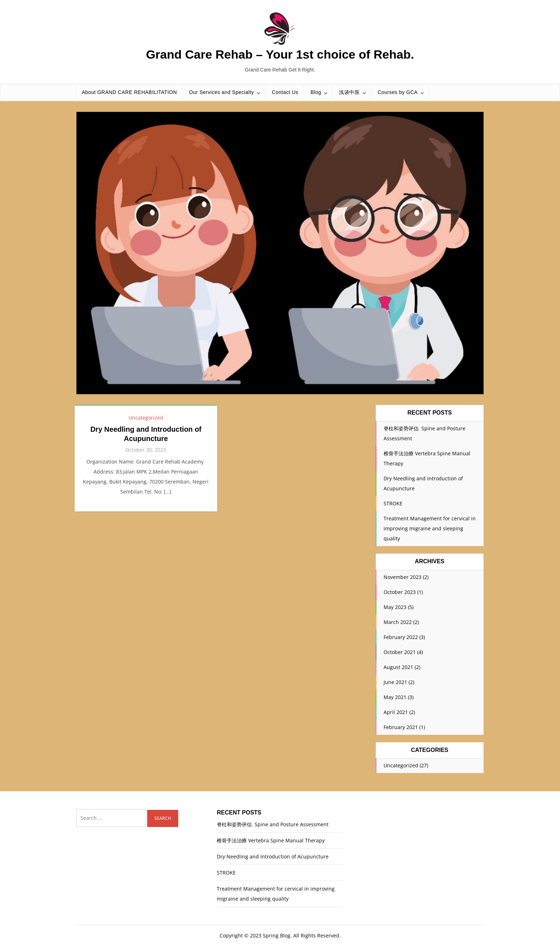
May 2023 (395, 607)
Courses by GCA (397, 92)
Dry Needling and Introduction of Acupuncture (273, 856)
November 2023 (402, 577)
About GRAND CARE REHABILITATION (129, 92)
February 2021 (401, 727)
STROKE (393, 503)
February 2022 (401, 637)
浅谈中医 (349, 92)
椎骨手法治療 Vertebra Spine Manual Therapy (271, 840)
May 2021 (395, 697)
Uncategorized (146, 418)
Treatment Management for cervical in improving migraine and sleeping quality (430, 528)
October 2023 (400, 592)
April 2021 (396, 712)
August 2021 (398, 667)
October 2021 (400, 652)
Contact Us (285, 92)
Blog (316, 92)
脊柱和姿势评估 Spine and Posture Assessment (273, 824)
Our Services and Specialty (221, 92)
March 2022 (398, 622)
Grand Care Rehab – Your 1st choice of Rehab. (280, 54)
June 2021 (395, 682)
